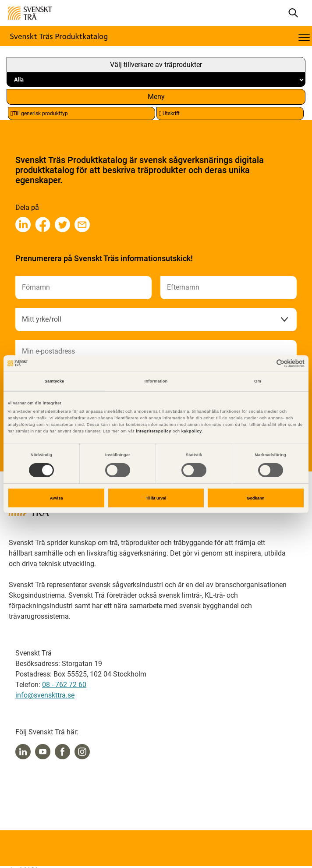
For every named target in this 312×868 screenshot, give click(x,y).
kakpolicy (192, 431)
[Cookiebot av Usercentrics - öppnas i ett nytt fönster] (266, 363)
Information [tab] (156, 381)
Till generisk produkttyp (39, 114)
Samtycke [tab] (55, 381)
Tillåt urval (156, 498)
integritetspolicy (153, 431)
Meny (156, 97)
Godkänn (256, 498)
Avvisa (57, 498)
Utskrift (169, 114)
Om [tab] (258, 381)
